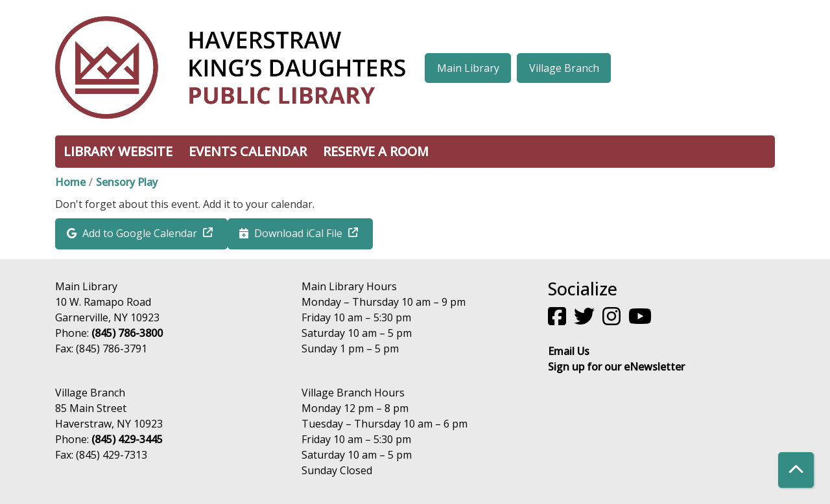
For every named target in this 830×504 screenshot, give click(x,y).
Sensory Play (127, 182)
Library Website (118, 151)
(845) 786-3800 (127, 333)
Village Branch (564, 68)
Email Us (569, 351)
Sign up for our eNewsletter (616, 367)
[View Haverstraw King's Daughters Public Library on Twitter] (586, 320)
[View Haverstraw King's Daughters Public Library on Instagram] (613, 320)
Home (70, 182)
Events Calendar (248, 151)
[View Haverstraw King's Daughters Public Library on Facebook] (558, 320)
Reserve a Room (376, 151)
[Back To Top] (796, 470)
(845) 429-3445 (127, 439)
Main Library (468, 68)
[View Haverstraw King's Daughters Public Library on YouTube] (641, 320)
